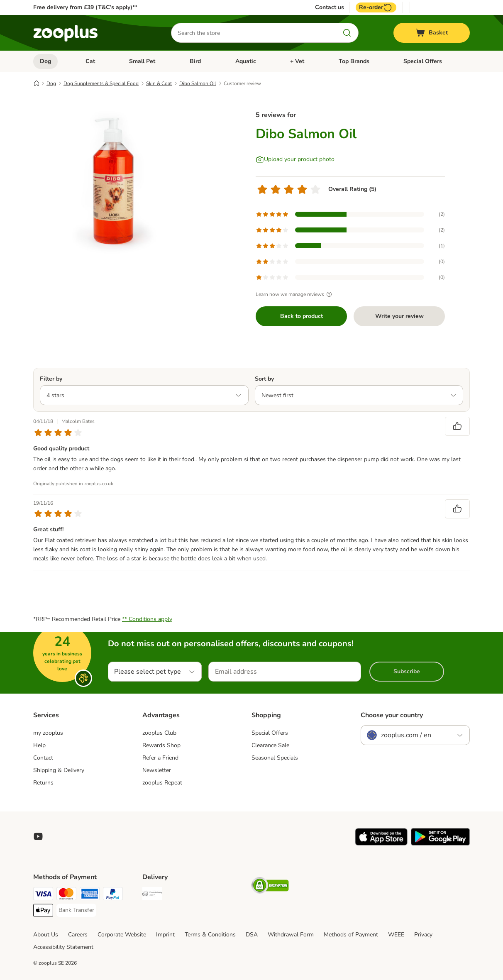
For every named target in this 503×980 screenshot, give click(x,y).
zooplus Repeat (162, 783)
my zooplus (48, 733)
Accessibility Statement (63, 947)
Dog (45, 61)
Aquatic (246, 61)
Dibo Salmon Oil (198, 83)
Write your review (399, 316)
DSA (252, 935)
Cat (90, 61)
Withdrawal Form (291, 935)
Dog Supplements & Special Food (101, 83)
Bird (195, 61)
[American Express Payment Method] (90, 895)
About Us (46, 935)
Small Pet (142, 61)
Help (39, 745)
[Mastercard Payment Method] (66, 895)
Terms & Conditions (210, 935)
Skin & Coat (159, 83)
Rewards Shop (161, 745)
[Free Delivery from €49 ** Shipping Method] (152, 895)
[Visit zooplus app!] (381, 844)
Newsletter (157, 770)
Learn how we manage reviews (295, 294)
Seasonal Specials (275, 758)
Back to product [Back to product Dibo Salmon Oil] (302, 316)
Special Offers (423, 61)
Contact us (330, 7)
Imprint (165, 935)
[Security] (270, 887)
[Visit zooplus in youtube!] (38, 836)
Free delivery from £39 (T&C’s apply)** (85, 7)
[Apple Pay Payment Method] (43, 912)
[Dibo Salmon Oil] (112, 180)
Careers (78, 935)
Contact (43, 758)
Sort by (264, 379)
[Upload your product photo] (295, 159)
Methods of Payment (351, 935)
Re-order (376, 7)
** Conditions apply (147, 619)
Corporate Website (122, 935)
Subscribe (407, 671)
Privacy (423, 935)
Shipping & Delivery (59, 770)
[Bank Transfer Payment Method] (76, 910)
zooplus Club (159, 733)
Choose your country (392, 715)
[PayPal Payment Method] (113, 895)
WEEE (396, 935)
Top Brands (354, 61)
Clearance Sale (270, 745)
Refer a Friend (160, 758)
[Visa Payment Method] (43, 895)
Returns (43, 783)
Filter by (51, 379)
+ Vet (297, 61)
